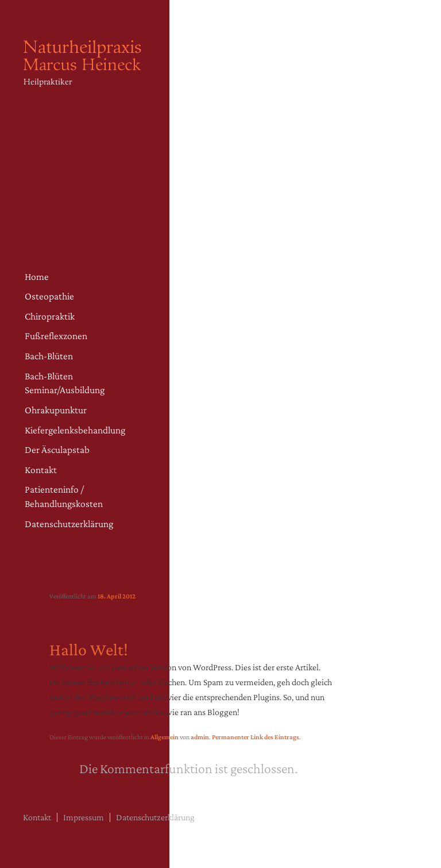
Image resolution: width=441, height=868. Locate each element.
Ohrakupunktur (56, 410)
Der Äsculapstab (57, 450)
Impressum (84, 817)
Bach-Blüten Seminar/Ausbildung (65, 383)
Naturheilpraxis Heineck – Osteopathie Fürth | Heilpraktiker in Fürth (86, 74)
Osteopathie (49, 296)
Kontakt (41, 470)
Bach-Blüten (49, 356)
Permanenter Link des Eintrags (256, 737)
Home (37, 276)
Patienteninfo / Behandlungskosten (64, 496)
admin (200, 737)
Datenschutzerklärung (69, 524)
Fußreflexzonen (56, 336)
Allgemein (165, 737)
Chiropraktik (50, 316)
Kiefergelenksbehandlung (75, 430)
